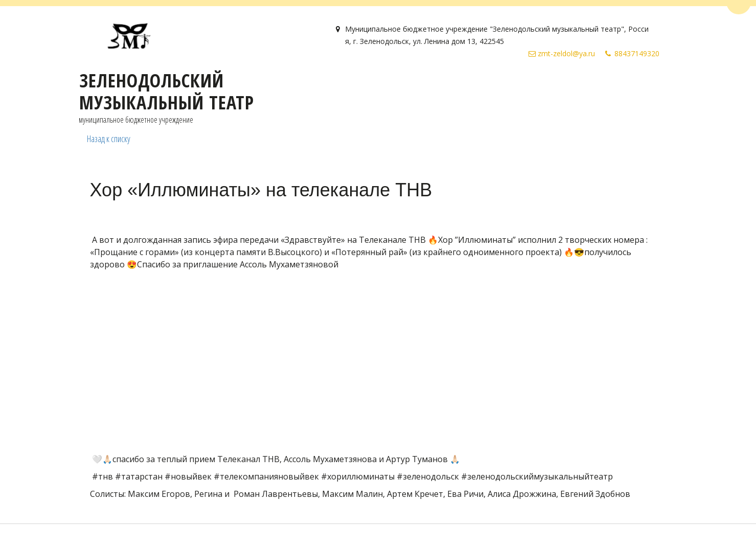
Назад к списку (109, 139)
